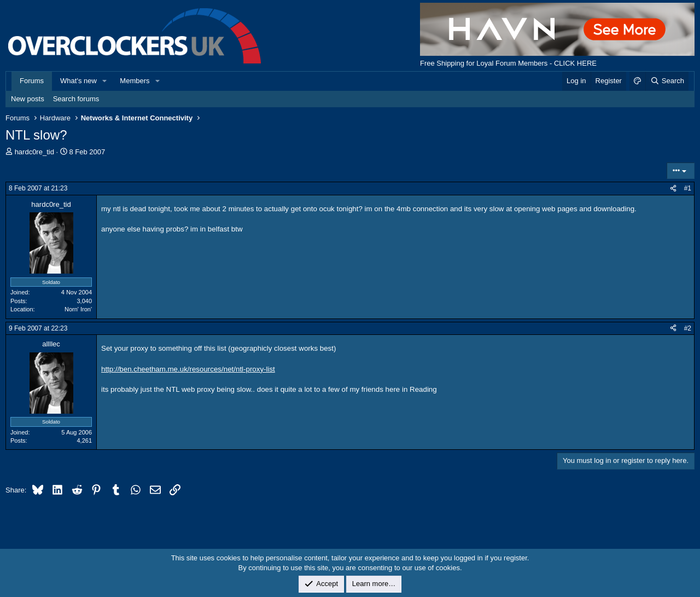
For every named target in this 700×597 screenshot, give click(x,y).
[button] (105, 81)
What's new (78, 81)
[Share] (673, 189)
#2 (688, 328)
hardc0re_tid (34, 152)
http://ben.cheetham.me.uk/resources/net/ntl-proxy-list (188, 369)
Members (135, 81)
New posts (28, 99)
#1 (688, 188)
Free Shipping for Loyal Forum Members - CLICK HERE (508, 63)
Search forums (76, 99)
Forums (32, 81)
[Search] (667, 81)
